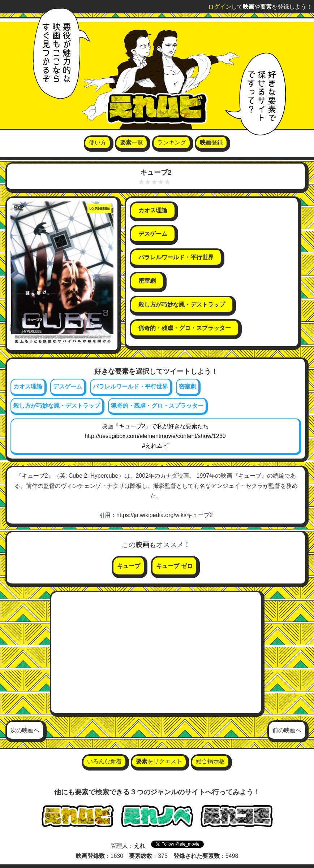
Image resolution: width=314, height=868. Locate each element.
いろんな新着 (104, 761)
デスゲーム (68, 387)
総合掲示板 (210, 761)
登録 (211, 142)
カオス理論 (28, 387)
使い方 (98, 142)
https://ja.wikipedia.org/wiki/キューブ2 (165, 515)
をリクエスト (159, 761)
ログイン (220, 7)
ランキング (172, 142)
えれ (139, 846)
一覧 (132, 142)
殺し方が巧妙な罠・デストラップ (57, 406)
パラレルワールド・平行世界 (130, 387)
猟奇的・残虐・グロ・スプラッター (157, 406)
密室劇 (188, 387)
